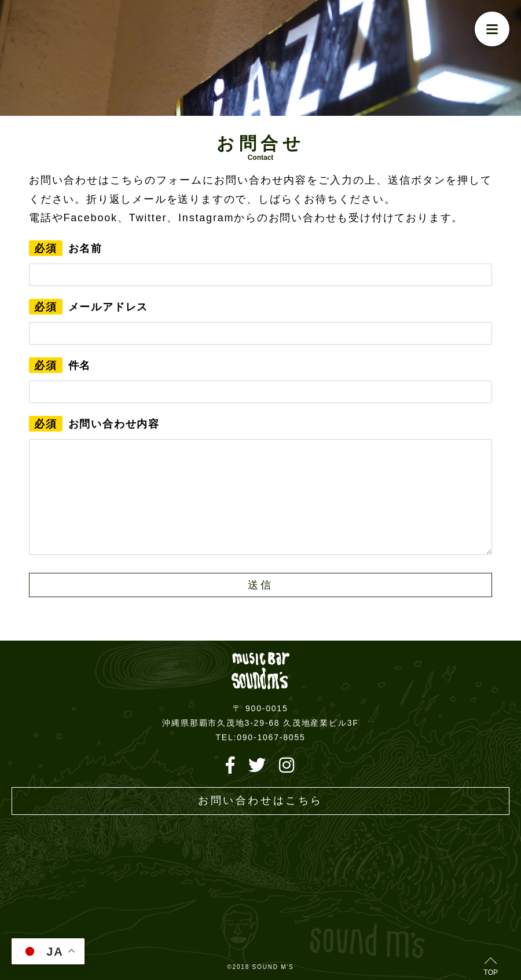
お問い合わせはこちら (260, 800)
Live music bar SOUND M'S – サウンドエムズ (260, 671)
